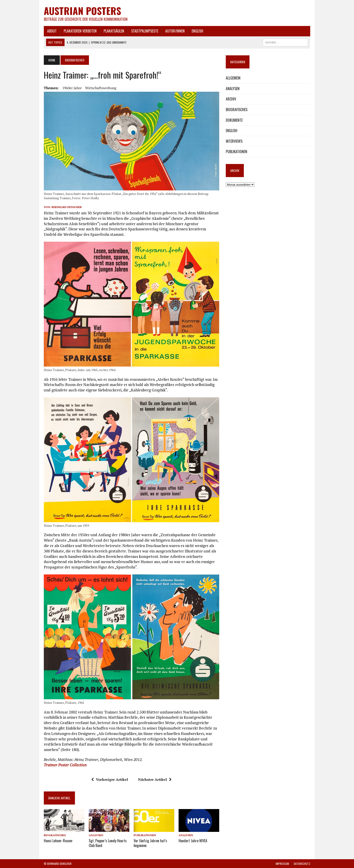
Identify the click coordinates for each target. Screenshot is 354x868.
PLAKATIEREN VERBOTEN (80, 31)
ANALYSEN (96, 835)
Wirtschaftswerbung (101, 88)
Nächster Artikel (155, 779)
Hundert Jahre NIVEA (193, 841)
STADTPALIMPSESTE (145, 31)
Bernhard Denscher (67, 207)
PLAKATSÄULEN (114, 31)
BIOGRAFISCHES (55, 835)
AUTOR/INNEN (175, 31)
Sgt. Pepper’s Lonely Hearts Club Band (108, 843)
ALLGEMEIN (233, 78)
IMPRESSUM (282, 864)
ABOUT (52, 31)
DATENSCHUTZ (302, 864)
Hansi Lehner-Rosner (58, 841)
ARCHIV (231, 99)
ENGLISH (197, 31)
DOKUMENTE (234, 120)
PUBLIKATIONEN (145, 835)
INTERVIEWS (234, 141)
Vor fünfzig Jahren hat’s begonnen (150, 843)
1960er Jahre (72, 88)
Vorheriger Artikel (110, 779)
